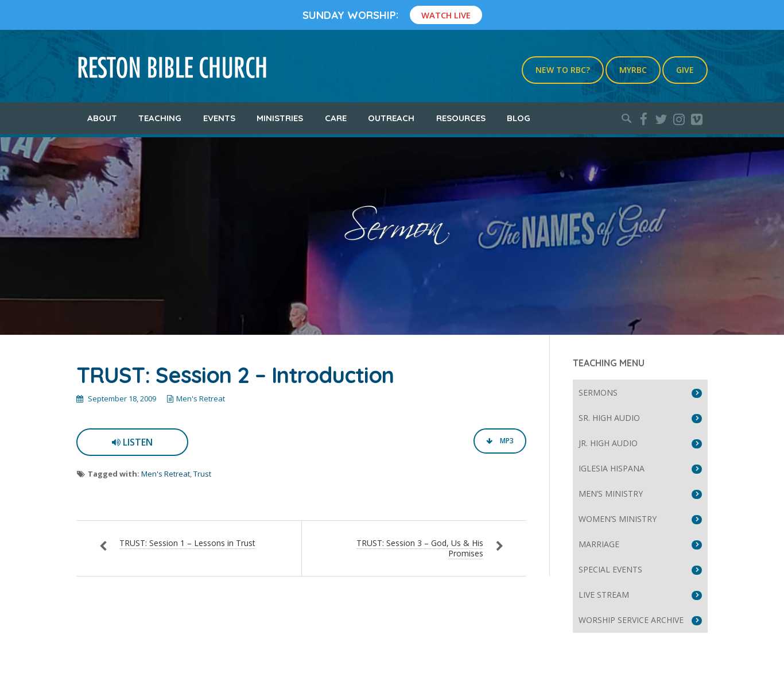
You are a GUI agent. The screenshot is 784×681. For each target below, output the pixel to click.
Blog (519, 118)
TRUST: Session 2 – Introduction (235, 375)
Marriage (599, 544)
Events (219, 118)
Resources (461, 118)
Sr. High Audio (609, 418)
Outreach (391, 118)
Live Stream (604, 595)
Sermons (598, 392)
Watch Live (446, 15)
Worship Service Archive (631, 620)
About (102, 118)
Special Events (610, 569)
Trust (202, 474)
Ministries (280, 118)
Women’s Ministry (618, 519)
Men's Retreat (201, 398)
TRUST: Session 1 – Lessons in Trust (187, 543)
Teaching (160, 118)
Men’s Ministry (611, 494)
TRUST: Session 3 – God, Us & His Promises (420, 548)
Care (336, 118)
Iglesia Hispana (612, 468)
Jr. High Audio (608, 443)
